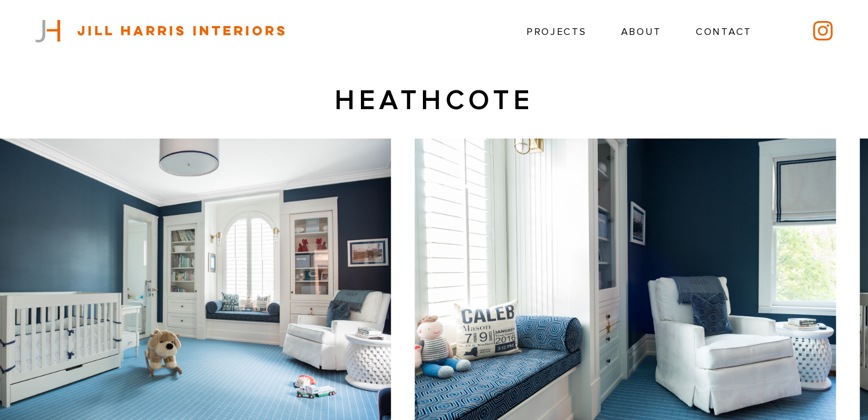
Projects (557, 32)
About (642, 32)
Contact (724, 32)
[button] (823, 298)
